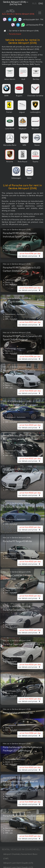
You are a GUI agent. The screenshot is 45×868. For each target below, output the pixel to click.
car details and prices (30, 255)
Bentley (36, 79)
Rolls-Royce (23, 162)
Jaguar (22, 112)
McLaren (35, 129)
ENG (41, 4)
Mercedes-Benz (10, 145)
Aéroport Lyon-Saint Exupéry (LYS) (18, 863)
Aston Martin (10, 79)
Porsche (10, 162)
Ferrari (9, 112)
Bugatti (19, 96)
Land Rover (10, 129)
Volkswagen (16, 178)
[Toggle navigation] (40, 13)
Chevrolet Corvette (35, 96)
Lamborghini (35, 112)
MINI (24, 145)
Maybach (23, 129)
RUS (34, 4)
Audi (23, 79)
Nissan (37, 145)
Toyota (35, 162)
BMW (6, 96)
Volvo (29, 178)
